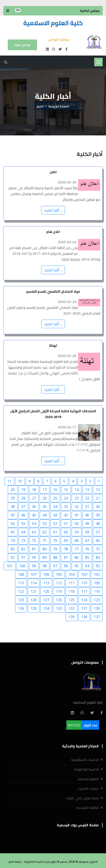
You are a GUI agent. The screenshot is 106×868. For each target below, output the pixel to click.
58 (87, 532)
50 (77, 524)
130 (97, 608)
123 (97, 600)
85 (87, 557)
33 (66, 507)
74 (13, 541)
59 (77, 532)
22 (87, 498)
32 (77, 507)
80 (45, 549)
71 (45, 541)
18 (34, 490)
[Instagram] (82, 713)
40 (87, 515)
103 (84, 574)
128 (34, 600)
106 (46, 574)
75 (98, 549)
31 (87, 507)
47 (13, 515)
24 (66, 498)
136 (21, 608)
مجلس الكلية (90, 11)
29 (13, 498)
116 (97, 591)
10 (20, 481)
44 (45, 515)
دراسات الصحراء (88, 788)
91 (23, 557)
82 (23, 549)
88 (55, 557)
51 (66, 524)
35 (45, 507)
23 (77, 498)
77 (77, 549)
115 (21, 583)
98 (45, 566)
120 (46, 591)
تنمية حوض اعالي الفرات (82, 798)
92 (13, 557)
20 (13, 490)
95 (77, 566)
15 (66, 490)
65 (13, 532)
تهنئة (53, 345)
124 (84, 600)
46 (23, 515)
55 (23, 524)
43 (55, 515)
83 (13, 549)
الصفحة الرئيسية (59, 106)
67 (87, 541)
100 (22, 566)
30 (98, 507)
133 (59, 608)
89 (45, 557)
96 (66, 566)
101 (10, 566)
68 (77, 541)
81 (34, 549)
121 (34, 591)
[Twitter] (92, 713)
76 (87, 549)
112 (59, 583)
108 (21, 574)
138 (84, 617)
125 (72, 600)
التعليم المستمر (88, 779)
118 (72, 591)
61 (55, 532)
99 (34, 566)
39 (98, 515)
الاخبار (40, 106)
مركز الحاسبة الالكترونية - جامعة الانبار (29, 862)
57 (98, 532)
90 (34, 557)
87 (66, 557)
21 (98, 498)
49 (87, 524)
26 (45, 498)
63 (34, 532)
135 (34, 608)
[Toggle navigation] (98, 62)
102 (97, 574)
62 (45, 532)
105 (59, 574)
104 (72, 574)
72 (34, 541)
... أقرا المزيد (53, 210)
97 (55, 566)
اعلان (53, 172)
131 (84, 608)
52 (55, 524)
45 (34, 515)
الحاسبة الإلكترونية (86, 769)
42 (66, 515)
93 (98, 566)
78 (66, 549)
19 (23, 490)
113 (46, 583)
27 (34, 498)
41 (77, 515)
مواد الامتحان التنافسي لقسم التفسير (53, 291)
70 (55, 541)
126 (59, 600)
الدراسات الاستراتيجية (85, 760)
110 (84, 583)
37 (23, 507)
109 (97, 583)
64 (23, 532)
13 (87, 490)
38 (13, 507)
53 (45, 524)
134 (46, 608)
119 (59, 591)
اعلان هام (53, 232)
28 (23, 498)
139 (72, 617)
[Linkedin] (72, 713)
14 (77, 490)
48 (98, 524)
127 (46, 600)
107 (34, 574)
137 (97, 617)
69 (66, 541)
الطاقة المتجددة (87, 808)
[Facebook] (102, 713)
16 (55, 490)
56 (13, 524)
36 (34, 507)
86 (77, 557)
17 (45, 490)
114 (34, 583)
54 (34, 524)
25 (55, 498)
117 (84, 591)
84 (98, 557)
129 (21, 600)
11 (9, 481)
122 (21, 591)
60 (66, 532)
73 (23, 541)
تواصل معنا (22, 45)
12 (98, 490)
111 (72, 583)
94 (87, 566)
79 (55, 549)
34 (55, 507)
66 (98, 541)
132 (72, 608)
